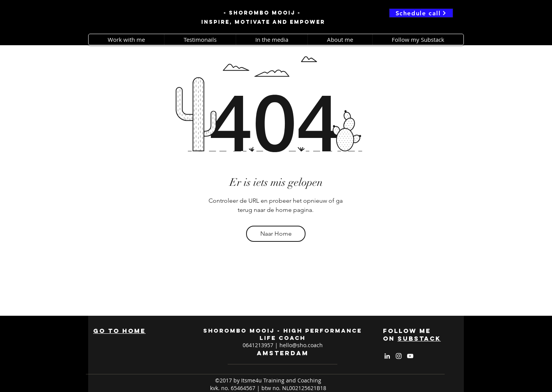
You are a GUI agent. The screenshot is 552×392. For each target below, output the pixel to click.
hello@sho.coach (301, 345)
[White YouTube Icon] (410, 356)
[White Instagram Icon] (399, 356)
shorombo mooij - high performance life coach (283, 334)
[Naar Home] (276, 234)
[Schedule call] (421, 13)
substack (419, 338)
